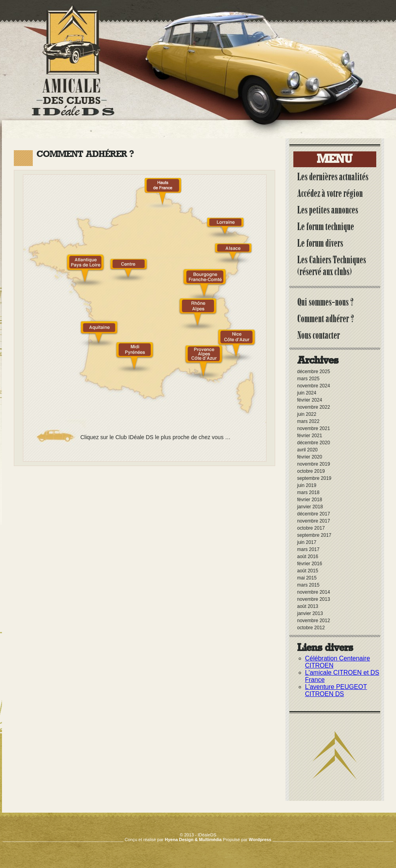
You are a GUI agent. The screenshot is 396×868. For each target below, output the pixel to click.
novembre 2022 (314, 407)
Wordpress (260, 840)
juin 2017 (307, 542)
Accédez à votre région (330, 193)
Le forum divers (320, 243)
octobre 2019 (311, 471)
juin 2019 (307, 485)
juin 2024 (307, 393)
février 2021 (310, 436)
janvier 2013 (310, 613)
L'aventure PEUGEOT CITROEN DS (336, 690)
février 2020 (310, 457)
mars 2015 (309, 585)
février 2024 (310, 400)
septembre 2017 (314, 535)
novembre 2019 (314, 464)
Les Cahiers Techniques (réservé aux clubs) (332, 266)
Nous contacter (319, 335)
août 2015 (308, 571)
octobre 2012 (311, 628)
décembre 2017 (314, 514)
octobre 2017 (311, 528)
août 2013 (308, 606)
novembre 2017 (314, 521)
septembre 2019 (314, 478)
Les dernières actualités (333, 177)
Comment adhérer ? (326, 319)
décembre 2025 (314, 372)
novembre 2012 (314, 621)
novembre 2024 (314, 386)
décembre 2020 (314, 443)
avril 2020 (308, 450)
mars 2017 (309, 549)
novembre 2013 (314, 599)
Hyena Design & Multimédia (193, 840)
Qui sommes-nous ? (326, 302)
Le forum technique (326, 226)
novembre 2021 (314, 428)
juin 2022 (307, 414)
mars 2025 (309, 379)
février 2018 (310, 500)
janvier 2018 (310, 507)
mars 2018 (309, 492)
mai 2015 (307, 578)
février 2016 (310, 564)
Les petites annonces (328, 210)
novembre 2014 (314, 592)
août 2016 (308, 557)
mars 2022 (309, 421)
